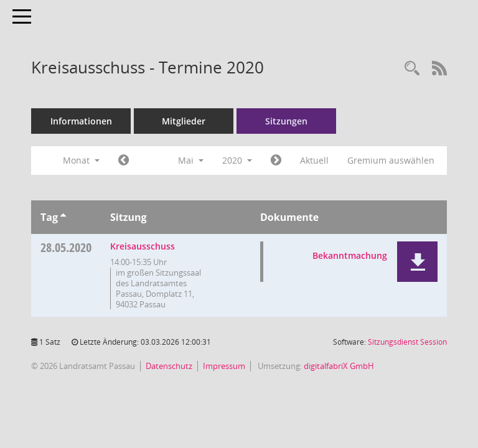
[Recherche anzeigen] (412, 69)
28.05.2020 (66, 247)
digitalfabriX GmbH (339, 366)
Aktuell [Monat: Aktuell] (314, 160)
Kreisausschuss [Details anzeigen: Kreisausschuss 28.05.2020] (143, 246)
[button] (417, 262)
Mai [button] (191, 160)
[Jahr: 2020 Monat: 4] (124, 161)
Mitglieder (184, 121)
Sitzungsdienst (407, 342)
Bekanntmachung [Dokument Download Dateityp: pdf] (350, 255)
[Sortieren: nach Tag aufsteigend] (63, 217)
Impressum (224, 366)
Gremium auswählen (391, 160)
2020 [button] (237, 160)
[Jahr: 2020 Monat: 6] (276, 161)
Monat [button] (81, 160)
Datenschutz (169, 366)
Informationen (81, 121)
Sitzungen (286, 121)
